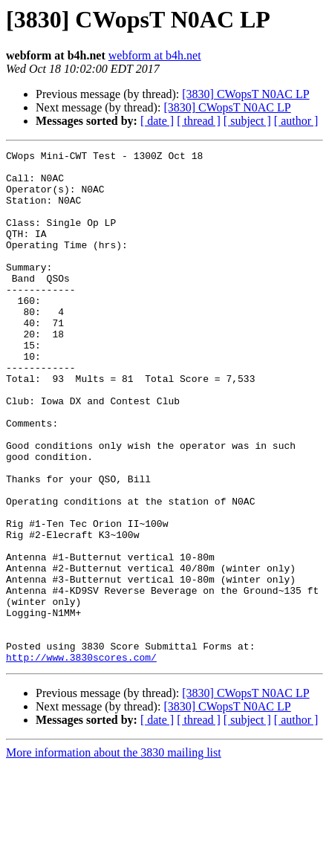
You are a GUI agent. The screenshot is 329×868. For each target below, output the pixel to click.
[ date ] (157, 121)
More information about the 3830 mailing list (114, 855)
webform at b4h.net (155, 55)
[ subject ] (247, 121)
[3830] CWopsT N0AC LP (245, 94)
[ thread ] (199, 121)
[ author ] (296, 121)
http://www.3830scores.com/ (81, 759)
